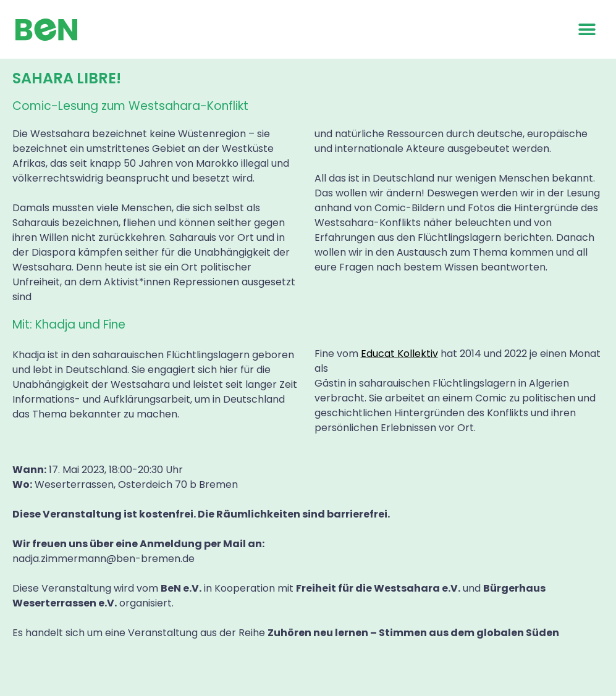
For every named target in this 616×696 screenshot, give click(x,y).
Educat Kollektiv (399, 354)
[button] (587, 29)
